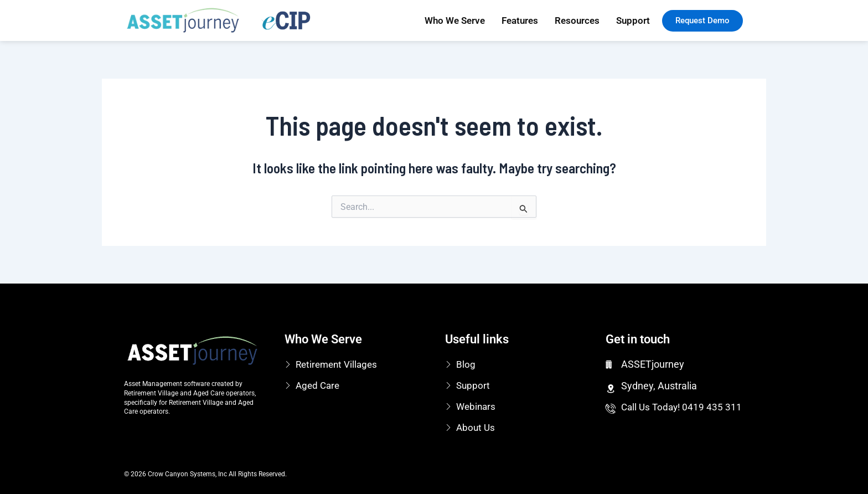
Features (520, 20)
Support (633, 20)
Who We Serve (455, 20)
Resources (577, 20)
